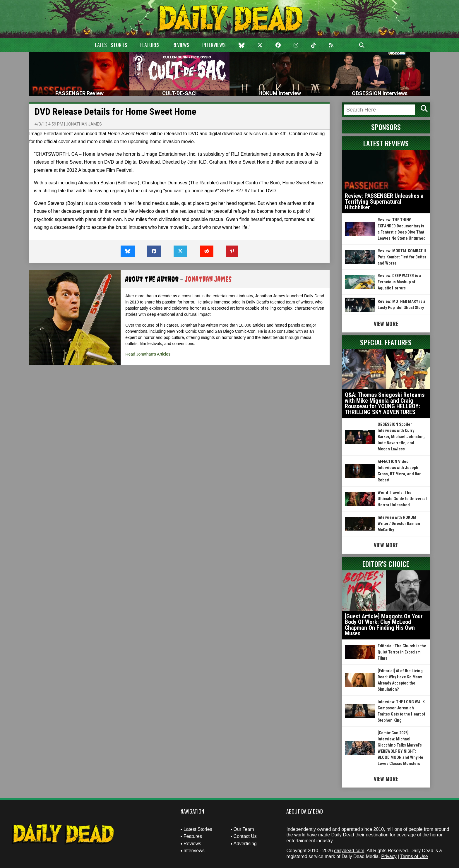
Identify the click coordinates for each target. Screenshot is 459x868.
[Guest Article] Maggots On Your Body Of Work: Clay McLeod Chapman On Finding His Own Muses (384, 625)
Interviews (214, 45)
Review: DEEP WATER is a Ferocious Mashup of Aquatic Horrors (399, 282)
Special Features (386, 342)
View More (386, 324)
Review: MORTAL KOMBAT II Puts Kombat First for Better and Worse (402, 257)
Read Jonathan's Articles (148, 354)
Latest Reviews (386, 143)
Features (150, 45)
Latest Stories (111, 45)
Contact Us (245, 836)
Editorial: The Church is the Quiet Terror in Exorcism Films (402, 652)
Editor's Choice (386, 564)
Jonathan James (84, 124)
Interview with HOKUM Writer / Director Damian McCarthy (399, 524)
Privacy (389, 856)
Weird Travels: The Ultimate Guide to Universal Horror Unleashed (402, 499)
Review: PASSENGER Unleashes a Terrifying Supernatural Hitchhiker (384, 201)
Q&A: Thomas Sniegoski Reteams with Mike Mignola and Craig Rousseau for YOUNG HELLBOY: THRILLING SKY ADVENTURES (385, 403)
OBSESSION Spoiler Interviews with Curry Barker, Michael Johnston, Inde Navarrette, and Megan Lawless (401, 437)
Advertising (245, 844)
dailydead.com (349, 851)
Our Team (244, 829)
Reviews (181, 45)
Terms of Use (414, 856)
